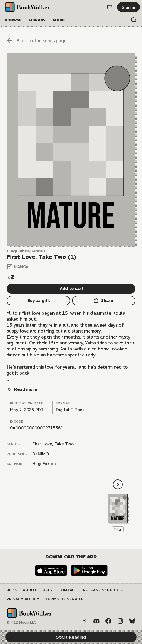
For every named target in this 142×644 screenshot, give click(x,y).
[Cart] (109, 7)
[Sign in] (128, 7)
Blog (12, 590)
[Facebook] (108, 621)
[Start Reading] (71, 149)
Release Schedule (103, 590)
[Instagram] (120, 621)
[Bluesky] (132, 621)
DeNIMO (41, 454)
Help (48, 590)
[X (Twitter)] (84, 621)
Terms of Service (64, 599)
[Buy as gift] (38, 301)
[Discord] (96, 621)
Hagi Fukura (44, 464)
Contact (68, 590)
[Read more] (22, 389)
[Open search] (134, 20)
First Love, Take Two (53, 444)
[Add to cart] (71, 289)
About (30, 590)
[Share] (104, 301)
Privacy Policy (23, 599)
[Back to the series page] (71, 41)
